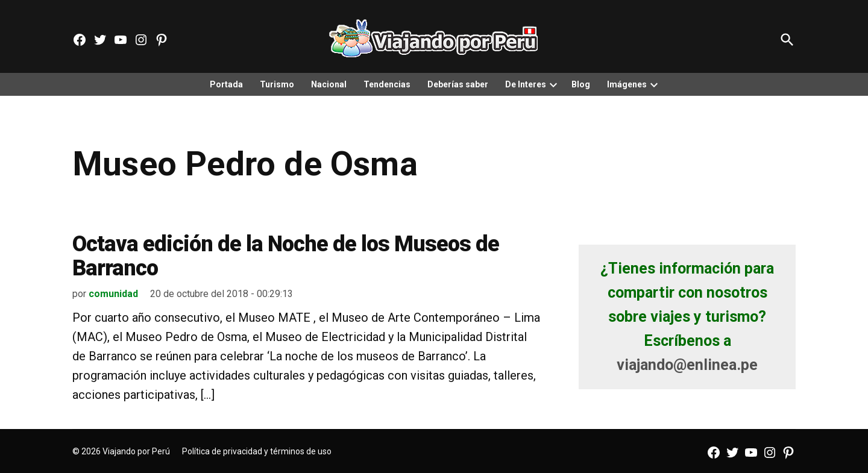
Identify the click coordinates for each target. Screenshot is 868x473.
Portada (226, 84)
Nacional (329, 84)
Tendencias (387, 84)
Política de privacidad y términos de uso (257, 451)
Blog (581, 84)
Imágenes (627, 84)
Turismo (277, 84)
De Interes (526, 84)
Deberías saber (458, 84)
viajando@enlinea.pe (687, 365)
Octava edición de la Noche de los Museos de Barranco (286, 256)
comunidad (113, 294)
